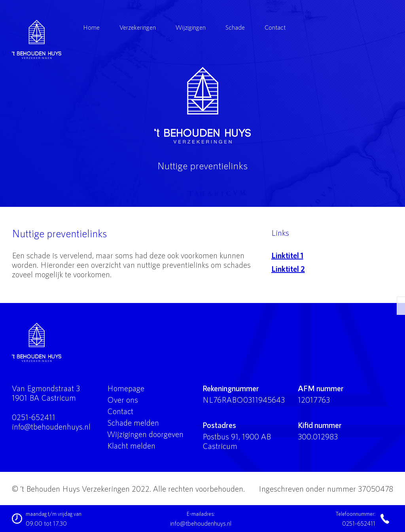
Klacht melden (131, 445)
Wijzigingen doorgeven (145, 434)
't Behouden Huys (202, 105)
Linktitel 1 (287, 255)
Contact (275, 27)
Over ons (123, 399)
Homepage (126, 388)
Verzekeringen (138, 27)
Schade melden (133, 422)
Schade (235, 27)
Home (91, 27)
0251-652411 (34, 417)
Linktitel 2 (288, 269)
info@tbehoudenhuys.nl (51, 426)
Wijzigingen (191, 27)
